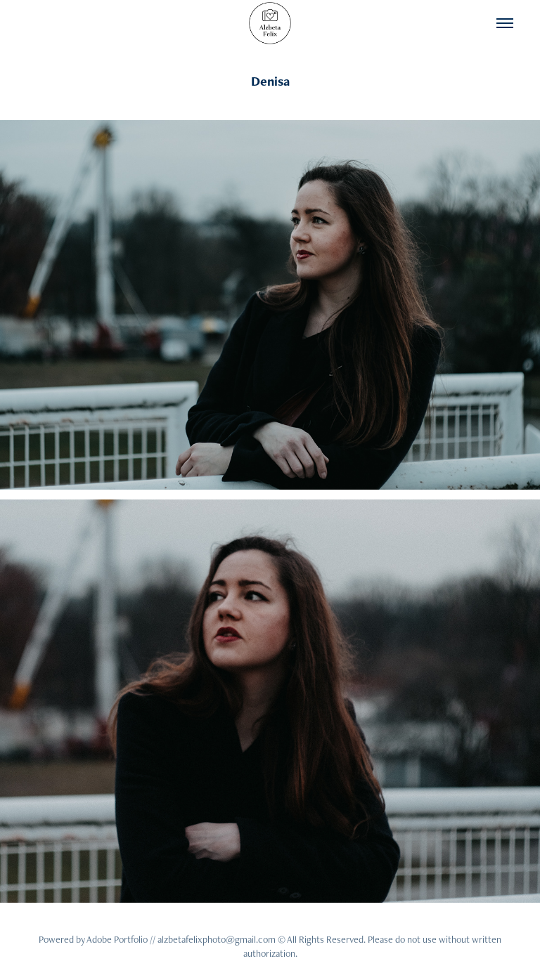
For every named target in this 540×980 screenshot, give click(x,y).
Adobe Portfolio (117, 939)
